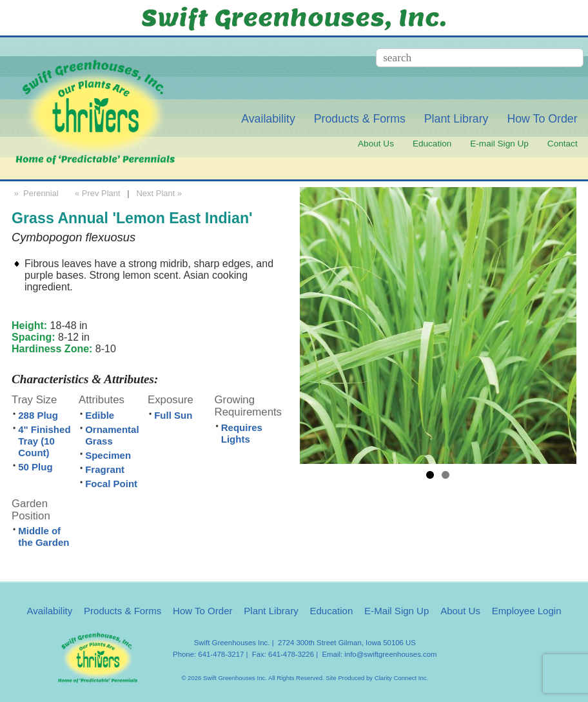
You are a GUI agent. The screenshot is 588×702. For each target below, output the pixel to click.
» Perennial (35, 193)
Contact (563, 144)
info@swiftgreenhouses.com (390, 654)
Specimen (108, 455)
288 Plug (38, 415)
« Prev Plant (96, 193)
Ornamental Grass (112, 435)
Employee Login (527, 611)
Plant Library (456, 119)
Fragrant (105, 469)
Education (432, 144)
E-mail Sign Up (499, 144)
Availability (268, 119)
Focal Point (111, 484)
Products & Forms (360, 119)
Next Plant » (161, 193)
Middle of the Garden (44, 537)
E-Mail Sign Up (397, 611)
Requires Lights (242, 433)
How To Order (542, 119)
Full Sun (173, 415)
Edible (100, 415)
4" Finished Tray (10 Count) (44, 441)
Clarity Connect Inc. (401, 678)
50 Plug (35, 467)
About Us (376, 144)
